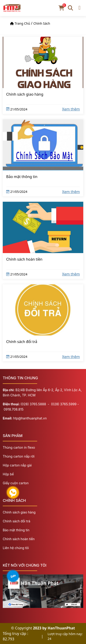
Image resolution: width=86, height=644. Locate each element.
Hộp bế (8, 474)
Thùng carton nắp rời (19, 456)
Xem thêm (71, 109)
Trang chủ (22, 23)
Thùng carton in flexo (19, 447)
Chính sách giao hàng (25, 94)
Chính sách (42, 23)
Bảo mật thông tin (22, 177)
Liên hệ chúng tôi (16, 548)
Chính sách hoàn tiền (24, 259)
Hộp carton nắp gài (17, 465)
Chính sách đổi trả (22, 342)
